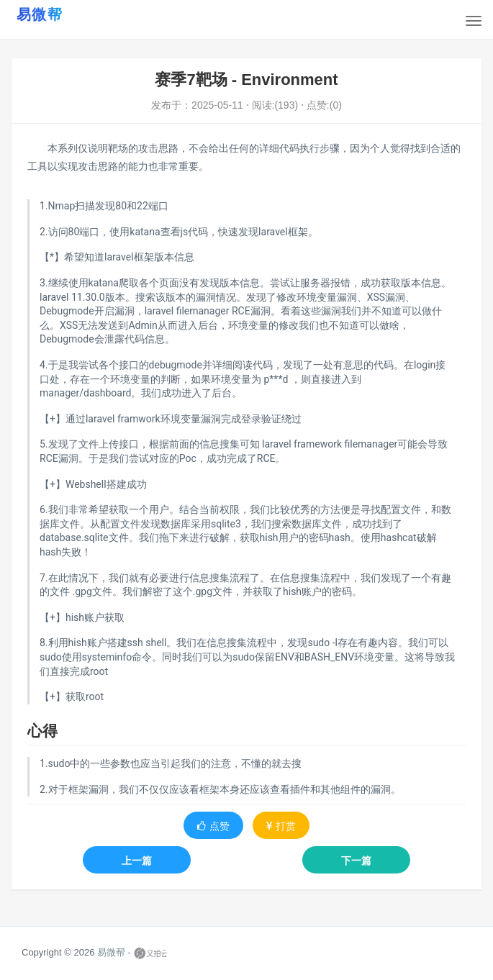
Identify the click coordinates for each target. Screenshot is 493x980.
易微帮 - (114, 953)
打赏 (281, 826)
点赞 (213, 826)
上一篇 (137, 861)
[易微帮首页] (58, 14)
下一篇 (356, 861)
